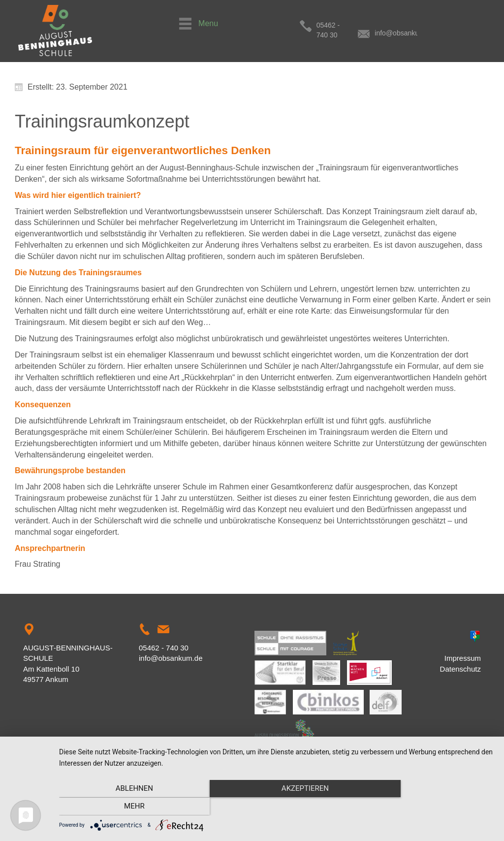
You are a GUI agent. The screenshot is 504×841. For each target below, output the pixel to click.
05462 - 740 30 (340, 25)
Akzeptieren (277, 807)
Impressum (463, 658)
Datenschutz (460, 669)
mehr (429, 807)
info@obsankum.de (421, 25)
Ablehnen (124, 807)
